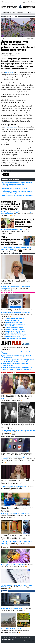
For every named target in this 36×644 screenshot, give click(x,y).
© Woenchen (31, 38)
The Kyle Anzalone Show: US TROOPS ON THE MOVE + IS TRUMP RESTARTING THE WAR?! (17, 368)
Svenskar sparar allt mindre (14, 328)
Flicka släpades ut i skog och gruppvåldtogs (18, 195)
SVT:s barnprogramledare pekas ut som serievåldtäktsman (12, 241)
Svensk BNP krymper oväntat (15, 326)
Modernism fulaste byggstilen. (13, 609)
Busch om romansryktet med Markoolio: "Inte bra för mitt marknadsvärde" (18, 482)
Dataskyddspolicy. (8, 639)
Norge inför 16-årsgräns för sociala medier (16, 454)
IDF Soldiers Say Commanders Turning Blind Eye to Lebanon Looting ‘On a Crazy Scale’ (18, 361)
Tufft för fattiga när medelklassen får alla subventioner (15, 282)
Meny (29, 13)
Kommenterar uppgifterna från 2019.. (15, 486)
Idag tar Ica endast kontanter (15, 329)
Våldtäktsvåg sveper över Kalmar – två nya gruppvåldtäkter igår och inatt (18, 192)
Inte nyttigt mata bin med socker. (14, 565)
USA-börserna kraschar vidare (15, 331)
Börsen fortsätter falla (12, 337)
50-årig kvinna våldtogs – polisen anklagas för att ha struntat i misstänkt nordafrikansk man (17, 184)
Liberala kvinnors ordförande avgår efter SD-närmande (17, 509)
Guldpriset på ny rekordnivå (14, 319)
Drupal (32, 641)
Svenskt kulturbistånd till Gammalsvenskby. (17, 629)
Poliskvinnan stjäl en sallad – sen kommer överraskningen (25, 223)
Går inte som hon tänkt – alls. (12, 230)
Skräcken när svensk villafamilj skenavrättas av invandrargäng (11, 205)
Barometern (10, 72)
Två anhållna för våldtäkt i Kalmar (15, 188)
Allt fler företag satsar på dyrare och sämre (16, 309)
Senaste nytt (18, 13)
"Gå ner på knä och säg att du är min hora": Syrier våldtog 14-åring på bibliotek (17, 537)
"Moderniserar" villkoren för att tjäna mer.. (17, 313)
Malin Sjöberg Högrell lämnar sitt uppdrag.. (17, 514)
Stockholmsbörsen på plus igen (15, 335)
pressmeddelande (11, 127)
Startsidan (7, 13)
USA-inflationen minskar (13, 333)
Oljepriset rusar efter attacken (15, 324)
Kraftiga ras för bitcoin (12, 320)
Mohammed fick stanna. (11, 399)
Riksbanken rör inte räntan (14, 322)
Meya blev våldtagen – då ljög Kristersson (16, 396)
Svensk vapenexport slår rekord (16, 338)
